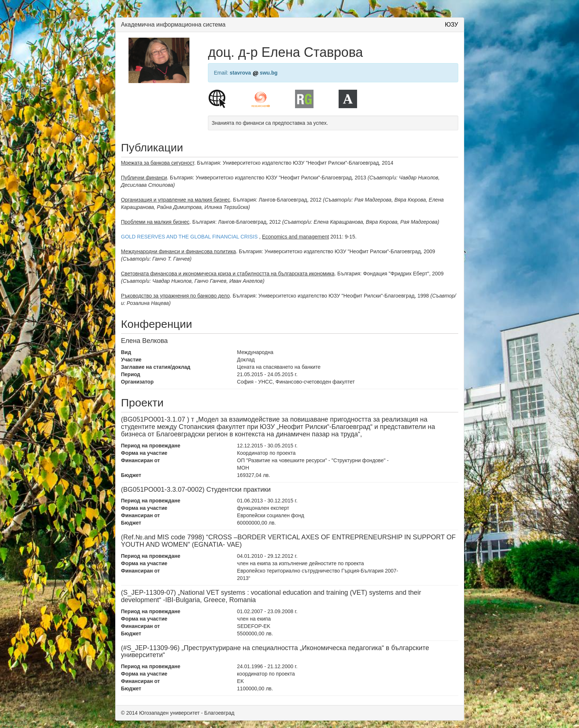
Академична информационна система (173, 25)
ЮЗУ (452, 25)
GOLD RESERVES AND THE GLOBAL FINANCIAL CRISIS (189, 237)
